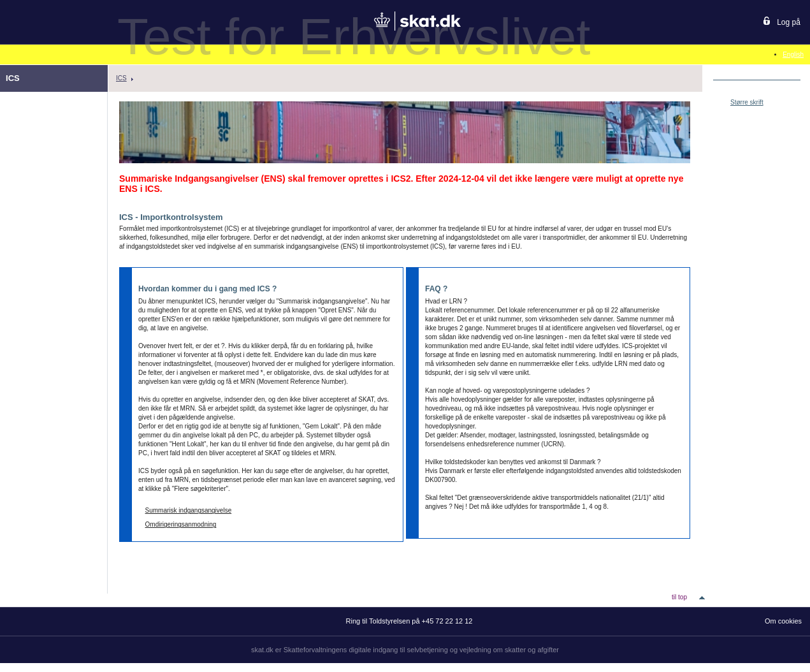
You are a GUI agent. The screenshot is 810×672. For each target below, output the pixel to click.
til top (679, 597)
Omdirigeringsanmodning (181, 524)
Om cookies (783, 621)
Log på (789, 22)
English (793, 55)
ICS (121, 78)
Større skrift (747, 102)
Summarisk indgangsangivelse (189, 510)
